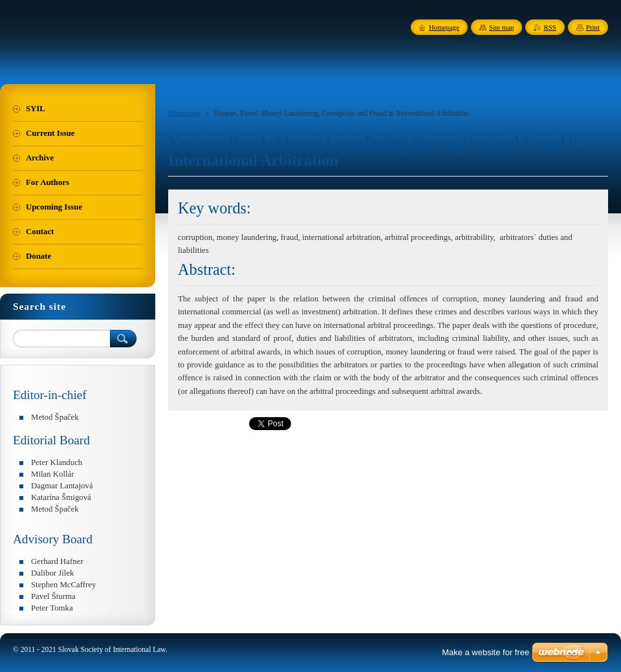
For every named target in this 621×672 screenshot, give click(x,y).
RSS (550, 27)
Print (593, 27)
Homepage (184, 113)
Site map (501, 27)
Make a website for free (485, 652)
